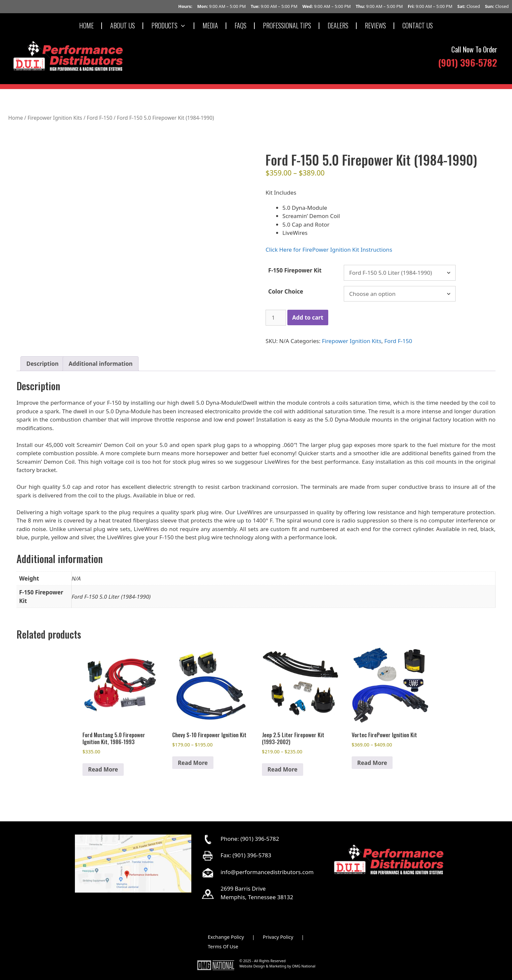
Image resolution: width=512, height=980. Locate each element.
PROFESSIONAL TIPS (287, 25)
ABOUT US (123, 25)
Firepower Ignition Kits (55, 118)
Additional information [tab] (101, 364)
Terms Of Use (223, 946)
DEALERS (338, 25)
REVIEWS (375, 25)
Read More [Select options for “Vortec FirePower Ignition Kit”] (372, 763)
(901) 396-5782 (468, 62)
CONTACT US (418, 25)
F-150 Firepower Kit (295, 270)
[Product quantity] (276, 318)
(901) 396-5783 (252, 855)
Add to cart (308, 317)
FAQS (240, 25)
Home (16, 118)
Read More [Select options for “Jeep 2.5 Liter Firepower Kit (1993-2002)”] (283, 769)
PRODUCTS (173, 26)
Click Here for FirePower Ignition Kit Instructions (329, 250)
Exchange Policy (226, 937)
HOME (86, 25)
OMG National (304, 966)
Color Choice (286, 291)
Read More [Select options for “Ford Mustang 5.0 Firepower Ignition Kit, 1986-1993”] (103, 769)
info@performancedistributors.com (267, 872)
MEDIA (210, 25)
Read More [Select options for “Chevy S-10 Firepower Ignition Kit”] (193, 763)
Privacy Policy (278, 937)
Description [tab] (42, 364)
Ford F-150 (99, 118)
